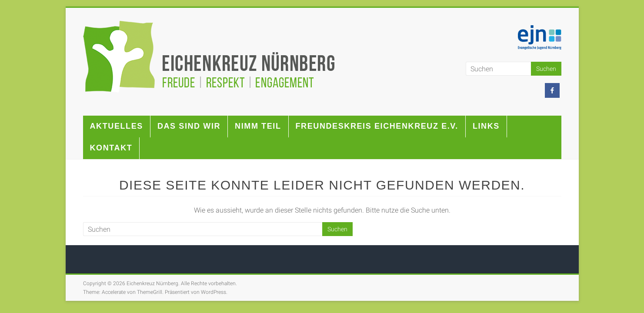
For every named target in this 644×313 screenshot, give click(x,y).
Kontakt (111, 148)
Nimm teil (258, 126)
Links (486, 126)
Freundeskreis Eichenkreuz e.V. (377, 126)
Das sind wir (189, 126)
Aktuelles (117, 126)
